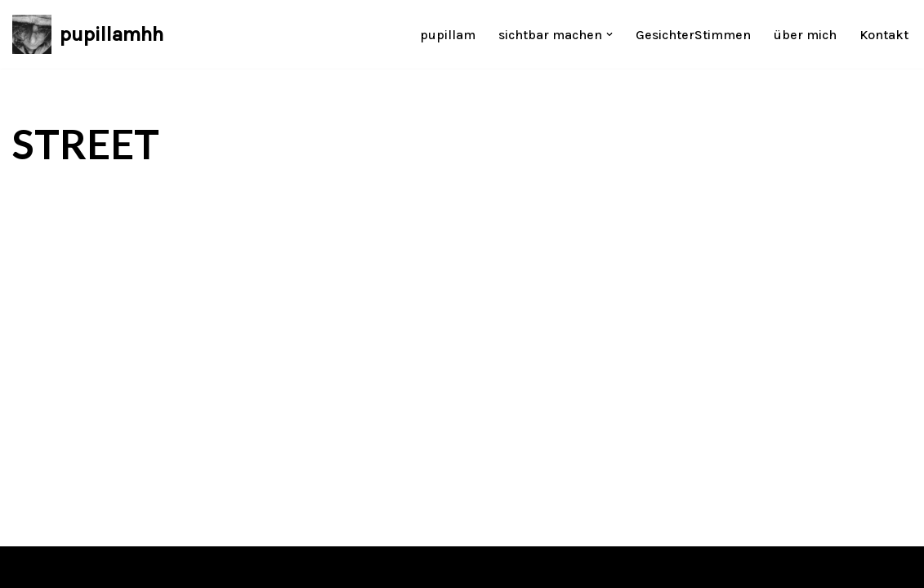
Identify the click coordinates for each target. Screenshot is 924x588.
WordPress (176, 567)
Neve (27, 567)
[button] (609, 34)
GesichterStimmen (693, 35)
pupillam (448, 35)
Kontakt (884, 35)
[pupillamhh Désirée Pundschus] (88, 34)
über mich (805, 35)
